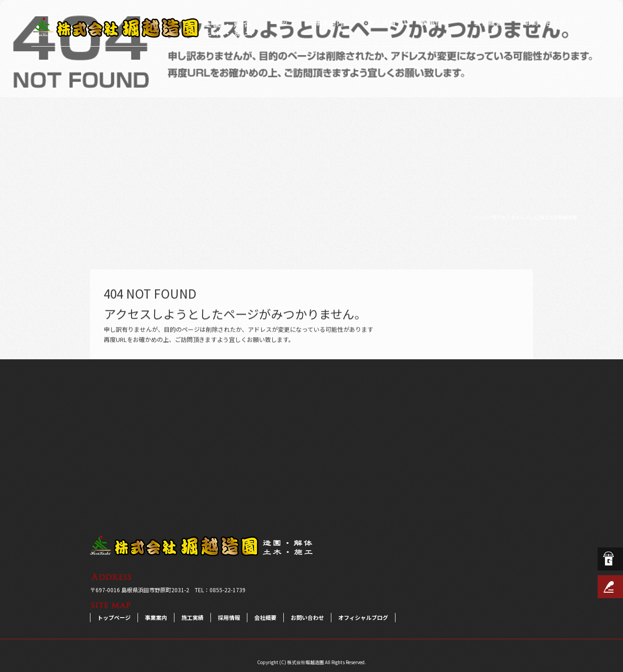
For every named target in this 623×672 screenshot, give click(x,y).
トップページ (285, 23)
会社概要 (488, 23)
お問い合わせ (546, 23)
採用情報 (435, 23)
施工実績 (382, 23)
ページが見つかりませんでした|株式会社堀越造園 (525, 217)
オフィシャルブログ (363, 617)
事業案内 (329, 23)
